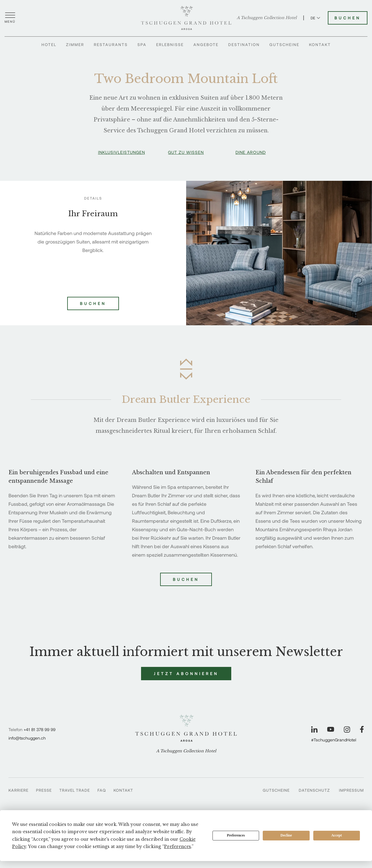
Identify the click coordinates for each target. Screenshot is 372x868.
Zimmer (75, 45)
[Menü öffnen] (10, 18)
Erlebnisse (170, 45)
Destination (244, 45)
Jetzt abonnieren (186, 674)
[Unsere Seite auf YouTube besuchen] (331, 729)
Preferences (236, 835)
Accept (336, 835)
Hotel (49, 45)
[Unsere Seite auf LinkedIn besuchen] (314, 729)
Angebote (206, 45)
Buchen (186, 579)
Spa (142, 45)
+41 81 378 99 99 (40, 729)
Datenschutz (314, 790)
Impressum (351, 790)
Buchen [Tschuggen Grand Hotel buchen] (348, 18)
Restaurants (111, 45)
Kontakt (320, 45)
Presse (44, 790)
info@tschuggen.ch (27, 738)
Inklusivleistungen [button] (122, 152)
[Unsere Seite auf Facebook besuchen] (362, 729)
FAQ (102, 790)
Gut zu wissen (186, 152)
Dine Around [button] (251, 152)
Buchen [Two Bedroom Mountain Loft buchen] (93, 303)
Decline (286, 835)
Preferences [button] (178, 846)
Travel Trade (75, 790)
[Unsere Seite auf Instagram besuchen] (347, 729)
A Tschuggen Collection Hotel (267, 18)
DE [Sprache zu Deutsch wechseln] (315, 18)
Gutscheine (284, 45)
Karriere (18, 790)
